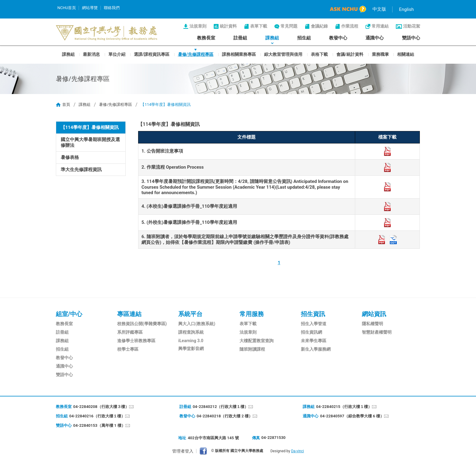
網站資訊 (374, 314)
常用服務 (252, 314)
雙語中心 (411, 38)
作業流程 (350, 26)
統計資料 (228, 26)
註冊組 (240, 38)
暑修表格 (70, 157)
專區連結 (129, 314)
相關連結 (406, 54)
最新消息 (91, 54)
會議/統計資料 (350, 54)
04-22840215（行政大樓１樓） (344, 407)
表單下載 (259, 26)
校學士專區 (128, 349)
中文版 (379, 9)
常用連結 (380, 26)
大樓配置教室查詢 (257, 341)
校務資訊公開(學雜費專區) (142, 324)
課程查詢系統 (191, 332)
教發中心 (338, 38)
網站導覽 (90, 8)
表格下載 (319, 54)
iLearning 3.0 (191, 341)
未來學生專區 (314, 341)
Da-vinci (297, 451)
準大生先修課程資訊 (81, 170)
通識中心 (375, 38)
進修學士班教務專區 (136, 341)
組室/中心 (69, 314)
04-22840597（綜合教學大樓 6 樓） (352, 416)
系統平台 (190, 314)
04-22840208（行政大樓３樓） (101, 407)
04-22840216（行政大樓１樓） (97, 416)
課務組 (272, 38)
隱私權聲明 (372, 324)
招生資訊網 (311, 332)
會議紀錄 (319, 26)
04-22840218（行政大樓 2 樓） (225, 416)
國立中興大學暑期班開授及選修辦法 (90, 142)
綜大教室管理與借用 (283, 54)
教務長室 (206, 38)
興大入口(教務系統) (197, 324)
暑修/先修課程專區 (196, 54)
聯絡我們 (112, 8)
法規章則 (198, 26)
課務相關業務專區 (239, 54)
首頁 (66, 104)
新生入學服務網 (316, 349)
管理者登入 (183, 451)
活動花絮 (412, 26)
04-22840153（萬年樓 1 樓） (99, 425)
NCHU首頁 (67, 8)
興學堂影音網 (191, 349)
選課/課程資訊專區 (152, 54)
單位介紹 (117, 54)
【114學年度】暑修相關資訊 (90, 127)
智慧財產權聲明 (377, 332)
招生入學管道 (314, 324)
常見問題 (289, 26)
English (406, 9)
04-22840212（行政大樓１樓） (221, 407)
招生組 (304, 38)
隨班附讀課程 (252, 349)
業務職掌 (380, 54)
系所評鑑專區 (130, 332)
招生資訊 (313, 314)
